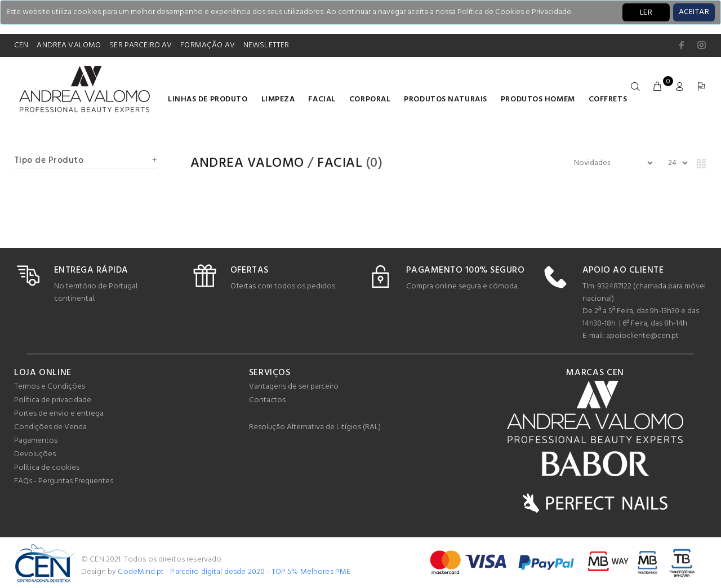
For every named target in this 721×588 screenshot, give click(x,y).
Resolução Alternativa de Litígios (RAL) (315, 427)
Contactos (267, 400)
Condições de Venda (50, 427)
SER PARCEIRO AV (141, 45)
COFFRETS (608, 99)
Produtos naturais (446, 99)
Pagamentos (36, 441)
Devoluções (35, 454)
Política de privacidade (53, 400)
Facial (322, 99)
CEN (21, 45)
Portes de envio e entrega (59, 414)
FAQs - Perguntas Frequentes (64, 481)
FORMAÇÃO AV (208, 45)
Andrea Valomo (247, 163)
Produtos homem (538, 99)
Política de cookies (47, 468)
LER (646, 13)
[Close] (694, 12)
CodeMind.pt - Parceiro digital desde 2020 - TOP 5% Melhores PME (234, 572)
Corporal (370, 99)
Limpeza (278, 99)
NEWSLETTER (266, 45)
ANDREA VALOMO (69, 45)
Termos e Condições (50, 387)
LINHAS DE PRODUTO (208, 99)
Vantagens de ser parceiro (294, 387)
